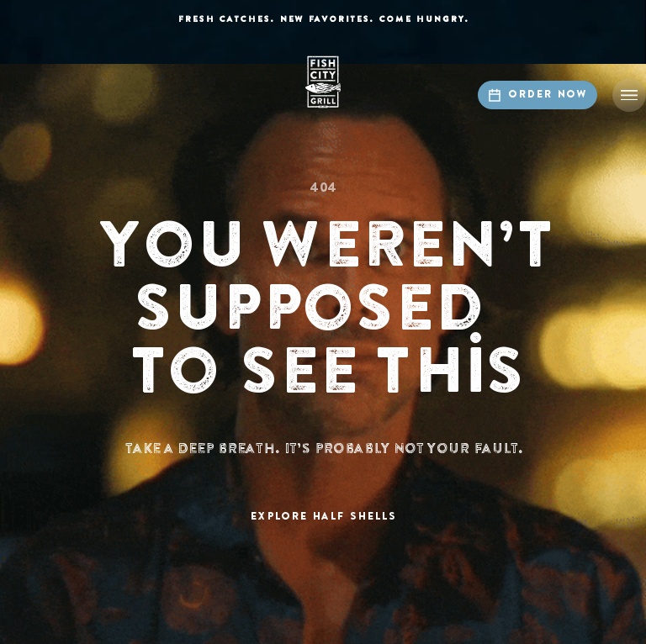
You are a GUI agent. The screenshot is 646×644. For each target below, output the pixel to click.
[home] (323, 82)
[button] (629, 95)
